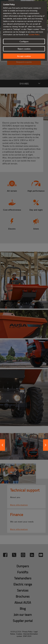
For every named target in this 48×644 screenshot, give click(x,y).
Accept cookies (24, 56)
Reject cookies (24, 49)
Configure (24, 41)
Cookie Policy (34, 34)
